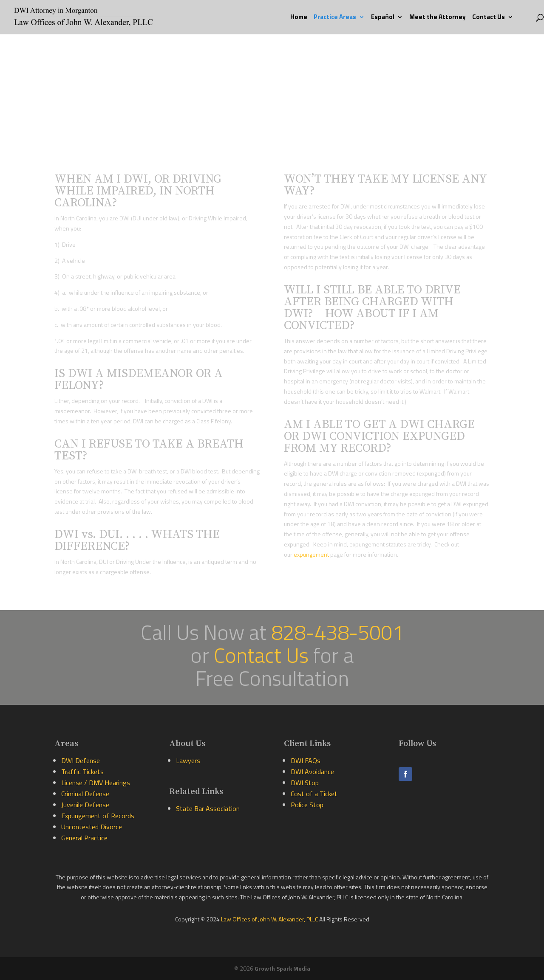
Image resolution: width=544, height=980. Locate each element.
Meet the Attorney (438, 18)
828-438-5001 (337, 632)
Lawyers (188, 760)
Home (299, 18)
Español (383, 18)
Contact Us (489, 18)
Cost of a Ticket (314, 794)
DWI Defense (81, 760)
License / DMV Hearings (96, 783)
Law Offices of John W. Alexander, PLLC (270, 919)
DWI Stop (305, 783)
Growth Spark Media (282, 968)
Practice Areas (335, 18)
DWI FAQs (306, 760)
